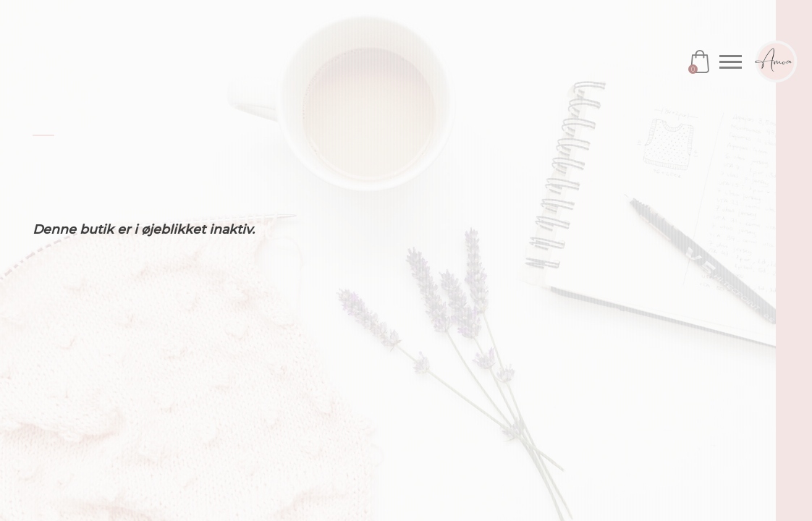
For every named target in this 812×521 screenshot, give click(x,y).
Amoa (776, 62)
